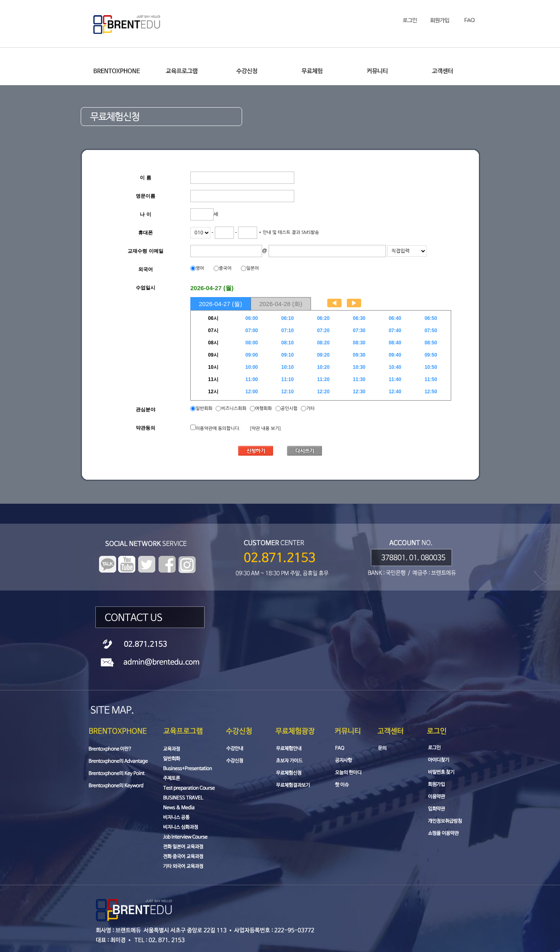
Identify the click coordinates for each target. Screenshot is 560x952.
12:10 (288, 392)
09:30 (359, 355)
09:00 (252, 355)
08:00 (252, 343)
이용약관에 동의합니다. (218, 429)
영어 (200, 268)
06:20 (323, 318)
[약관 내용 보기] (265, 429)
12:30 (359, 392)
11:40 (395, 379)
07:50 (431, 331)
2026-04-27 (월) (220, 304)
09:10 (288, 355)
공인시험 (289, 409)
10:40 (395, 367)
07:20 (323, 331)
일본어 (252, 268)
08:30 (359, 343)
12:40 (395, 392)
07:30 (359, 331)
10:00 (252, 367)
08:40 (395, 343)
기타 (310, 409)
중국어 (225, 268)
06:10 (288, 318)
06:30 (359, 318)
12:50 (431, 392)
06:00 (252, 318)
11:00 (252, 379)
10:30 (359, 367)
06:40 (395, 318)
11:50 (431, 379)
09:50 (431, 355)
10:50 (431, 367)
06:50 (431, 318)
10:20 (323, 367)
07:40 (395, 331)
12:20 (323, 392)
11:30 (359, 379)
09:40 (395, 355)
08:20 (323, 343)
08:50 (431, 343)
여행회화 (263, 409)
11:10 (288, 379)
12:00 (252, 392)
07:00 (252, 331)
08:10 (288, 343)
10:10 (288, 367)
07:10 (288, 331)
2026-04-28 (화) (281, 304)
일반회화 (205, 409)
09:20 (323, 355)
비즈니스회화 (234, 409)
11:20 (323, 379)
